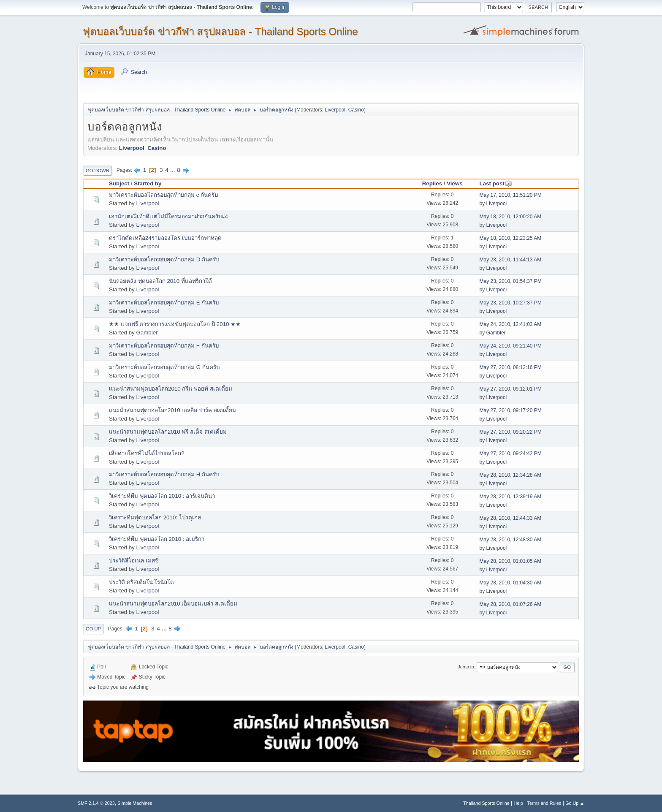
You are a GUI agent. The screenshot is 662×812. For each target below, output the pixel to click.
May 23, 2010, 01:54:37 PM (511, 281)
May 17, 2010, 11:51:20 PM (511, 195)
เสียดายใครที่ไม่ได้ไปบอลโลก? (147, 453)
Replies (432, 183)
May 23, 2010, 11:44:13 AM (511, 260)
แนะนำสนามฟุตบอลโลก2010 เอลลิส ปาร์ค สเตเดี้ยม (172, 410)
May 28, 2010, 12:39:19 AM (511, 497)
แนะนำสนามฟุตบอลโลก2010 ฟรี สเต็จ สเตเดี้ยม (168, 432)
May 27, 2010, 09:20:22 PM (511, 432)
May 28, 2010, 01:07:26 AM (511, 604)
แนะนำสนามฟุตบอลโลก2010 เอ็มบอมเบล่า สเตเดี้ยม (173, 604)
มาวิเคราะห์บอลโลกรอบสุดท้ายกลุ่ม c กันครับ (163, 195)
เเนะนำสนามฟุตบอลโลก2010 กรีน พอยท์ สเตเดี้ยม (171, 389)
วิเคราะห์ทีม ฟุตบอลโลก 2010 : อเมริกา (157, 539)
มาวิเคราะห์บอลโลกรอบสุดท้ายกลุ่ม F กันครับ (164, 346)
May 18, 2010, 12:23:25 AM (511, 238)
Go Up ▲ (575, 803)
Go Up (93, 629)
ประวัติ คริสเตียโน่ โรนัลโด (141, 582)
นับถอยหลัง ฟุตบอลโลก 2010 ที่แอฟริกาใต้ (160, 281)
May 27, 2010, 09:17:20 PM (511, 410)
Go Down (98, 171)
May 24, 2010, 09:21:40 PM (511, 346)
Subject (119, 183)
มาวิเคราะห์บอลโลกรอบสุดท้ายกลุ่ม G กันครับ (164, 367)
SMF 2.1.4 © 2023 (96, 803)
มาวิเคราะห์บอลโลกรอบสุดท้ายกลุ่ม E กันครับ (164, 303)
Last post (496, 183)
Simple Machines (135, 803)
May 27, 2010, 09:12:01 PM (511, 389)
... (173, 170)
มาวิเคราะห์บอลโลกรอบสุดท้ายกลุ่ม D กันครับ (164, 259)
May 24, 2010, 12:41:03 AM (511, 324)
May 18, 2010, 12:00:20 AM (511, 217)
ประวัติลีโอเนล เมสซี (134, 561)
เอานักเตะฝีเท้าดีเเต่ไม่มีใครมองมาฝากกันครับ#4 (168, 216)
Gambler (147, 333)
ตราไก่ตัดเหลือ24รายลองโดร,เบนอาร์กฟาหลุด (165, 238)
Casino (356, 110)
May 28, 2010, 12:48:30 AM (511, 540)
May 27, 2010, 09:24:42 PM (511, 454)
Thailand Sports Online (486, 803)
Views (455, 183)
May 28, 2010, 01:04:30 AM (511, 583)
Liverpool (335, 110)
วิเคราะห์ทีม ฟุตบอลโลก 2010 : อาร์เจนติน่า (162, 496)
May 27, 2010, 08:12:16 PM (511, 367)
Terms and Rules (544, 803)
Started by (148, 183)
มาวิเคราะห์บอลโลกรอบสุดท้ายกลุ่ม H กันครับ (164, 474)
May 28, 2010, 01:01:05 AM (511, 561)
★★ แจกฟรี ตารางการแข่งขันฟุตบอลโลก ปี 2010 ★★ (175, 324)
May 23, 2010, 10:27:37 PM (511, 303)
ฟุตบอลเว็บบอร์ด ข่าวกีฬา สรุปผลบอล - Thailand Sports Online (220, 31)
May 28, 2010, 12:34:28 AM (511, 475)
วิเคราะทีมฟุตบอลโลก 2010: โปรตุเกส (155, 517)
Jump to (466, 667)
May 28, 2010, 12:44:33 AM (511, 518)
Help (518, 803)
